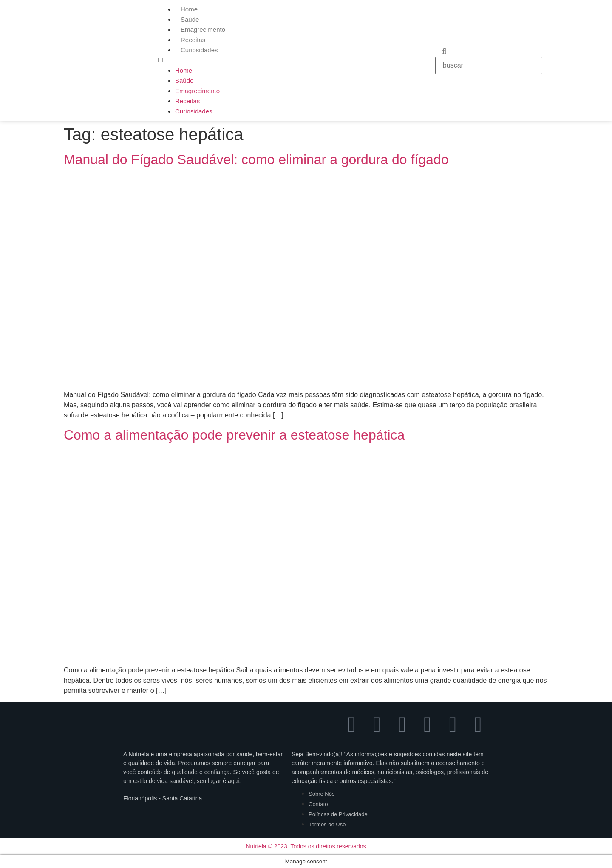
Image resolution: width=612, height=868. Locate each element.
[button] (292, 60)
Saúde (190, 19)
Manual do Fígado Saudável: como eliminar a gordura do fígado (256, 159)
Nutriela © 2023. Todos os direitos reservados (306, 846)
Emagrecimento (203, 30)
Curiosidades (199, 50)
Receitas (193, 40)
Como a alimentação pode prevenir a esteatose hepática (234, 435)
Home (189, 9)
